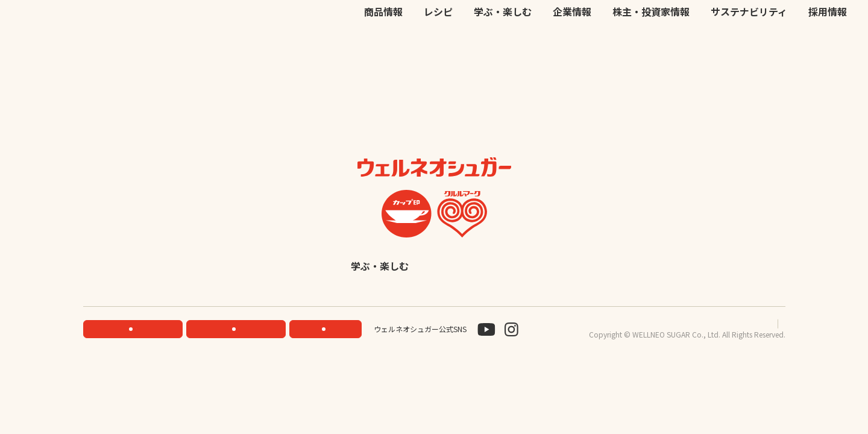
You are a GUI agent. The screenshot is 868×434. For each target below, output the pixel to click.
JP (669, 24)
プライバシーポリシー (691, 354)
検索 (789, 25)
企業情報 (572, 50)
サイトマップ (764, 354)
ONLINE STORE (240, 359)
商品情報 (383, 50)
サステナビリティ (749, 50)
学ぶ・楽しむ (503, 50)
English (528, 296)
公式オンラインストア (549, 24)
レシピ (438, 50)
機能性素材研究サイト (462, 24)
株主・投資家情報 (651, 50)
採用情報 (828, 50)
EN (685, 24)
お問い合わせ (621, 24)
